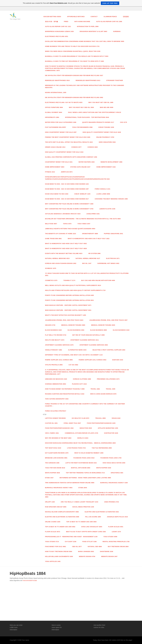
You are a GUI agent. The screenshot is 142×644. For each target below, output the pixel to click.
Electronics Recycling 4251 (57, 36)
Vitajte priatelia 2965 (54, 365)
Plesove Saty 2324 (79, 384)
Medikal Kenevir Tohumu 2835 (103, 325)
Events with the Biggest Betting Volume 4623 (64, 253)
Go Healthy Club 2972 (80, 418)
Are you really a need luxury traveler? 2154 (79, 502)
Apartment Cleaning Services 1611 (85, 340)
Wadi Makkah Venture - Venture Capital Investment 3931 (68, 310)
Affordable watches (76, 17)
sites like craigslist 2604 (92, 527)
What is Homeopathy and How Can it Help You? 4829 (66, 248)
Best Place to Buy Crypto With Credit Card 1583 (86, 532)
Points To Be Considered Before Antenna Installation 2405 (69, 295)
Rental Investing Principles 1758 (116, 542)
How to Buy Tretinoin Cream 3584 (59, 551)
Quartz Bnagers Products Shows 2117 (98, 122)
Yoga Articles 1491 (53, 561)
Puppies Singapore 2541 (114, 234)
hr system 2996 (94, 253)
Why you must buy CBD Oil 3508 (81, 107)
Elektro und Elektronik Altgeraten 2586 (62, 517)
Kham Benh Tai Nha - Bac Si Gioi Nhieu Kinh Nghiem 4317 (67, 199)
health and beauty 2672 (55, 340)
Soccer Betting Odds (52, 17)
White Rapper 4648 (52, 473)
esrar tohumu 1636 (106, 127)
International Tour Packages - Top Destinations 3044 (87, 117)
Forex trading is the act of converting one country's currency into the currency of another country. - (85, 405)
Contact (94, 17)
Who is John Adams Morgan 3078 (103, 394)
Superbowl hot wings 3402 (108, 263)
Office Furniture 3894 (54, 107)
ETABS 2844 (83, 488)
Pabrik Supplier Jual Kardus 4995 (59, 360)
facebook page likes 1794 (111, 458)
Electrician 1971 (113, 258)
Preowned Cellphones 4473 (108, 379)
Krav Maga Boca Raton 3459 (114, 463)
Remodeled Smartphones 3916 (57, 80)
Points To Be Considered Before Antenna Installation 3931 (69, 300)
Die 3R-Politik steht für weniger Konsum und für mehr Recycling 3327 (74, 75)
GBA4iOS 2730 (50, 325)
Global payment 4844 (54, 112)
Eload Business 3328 (53, 330)
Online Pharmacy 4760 (105, 137)
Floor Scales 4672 (53, 532)
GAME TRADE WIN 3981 (53, 239)
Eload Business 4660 (99, 330)
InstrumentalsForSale (30, 580)
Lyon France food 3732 (76, 448)
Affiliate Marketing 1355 (108, 428)
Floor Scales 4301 (116, 527)
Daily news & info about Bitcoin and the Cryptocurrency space (95, 112)
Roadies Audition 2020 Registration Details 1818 (65, 394)
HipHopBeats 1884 (52, 117)
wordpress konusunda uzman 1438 (59, 31)
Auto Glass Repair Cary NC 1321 (58, 26)
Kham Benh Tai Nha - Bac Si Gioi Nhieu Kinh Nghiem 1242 (67, 184)
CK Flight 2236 (71, 542)
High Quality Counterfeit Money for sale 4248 (102, 132)
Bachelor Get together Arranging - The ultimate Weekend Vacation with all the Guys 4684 (83, 219)
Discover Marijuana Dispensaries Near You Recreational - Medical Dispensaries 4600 (80, 443)
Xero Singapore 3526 (107, 142)
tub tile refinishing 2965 (102, 448)
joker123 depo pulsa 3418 (117, 517)
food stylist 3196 (89, 542)
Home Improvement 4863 (55, 167)
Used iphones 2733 (111, 502)
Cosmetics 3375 (51, 280)
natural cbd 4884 (95, 547)
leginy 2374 (116, 532)
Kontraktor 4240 (111, 433)
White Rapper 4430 (104, 468)
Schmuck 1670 (51, 268)
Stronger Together (115, 80)
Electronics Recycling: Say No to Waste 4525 (64, 102)
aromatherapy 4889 (90, 234)
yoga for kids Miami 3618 (55, 468)
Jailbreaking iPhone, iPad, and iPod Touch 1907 (108, 320)
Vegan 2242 (116, 418)
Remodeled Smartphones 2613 (88, 80)
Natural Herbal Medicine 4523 (57, 258)
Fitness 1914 (50, 172)
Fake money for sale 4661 (56, 547)
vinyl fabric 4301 (52, 433)
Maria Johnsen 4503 (86, 551)
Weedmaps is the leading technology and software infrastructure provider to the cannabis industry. (84, 86)
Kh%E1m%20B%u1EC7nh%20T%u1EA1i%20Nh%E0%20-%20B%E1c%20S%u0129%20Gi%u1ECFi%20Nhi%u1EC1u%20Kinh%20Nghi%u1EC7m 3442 (77, 178)
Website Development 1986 (111, 162)
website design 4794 (87, 556)
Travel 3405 (111, 389)
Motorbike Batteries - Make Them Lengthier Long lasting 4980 (85, 478)
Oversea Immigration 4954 (56, 384)
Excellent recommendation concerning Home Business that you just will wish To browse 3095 (85, 41)
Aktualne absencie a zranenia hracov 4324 (63, 214)
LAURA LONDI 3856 (103, 194)
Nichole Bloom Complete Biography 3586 (62, 512)
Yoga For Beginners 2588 (82, 127)
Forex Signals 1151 (102, 189)
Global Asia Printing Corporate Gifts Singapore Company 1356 (71, 157)
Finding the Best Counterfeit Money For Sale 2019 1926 (68, 137)
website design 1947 (109, 556)
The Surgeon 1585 (52, 463)
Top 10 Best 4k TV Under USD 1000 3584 (81, 522)
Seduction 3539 (86, 428)
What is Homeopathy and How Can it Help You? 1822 (89, 239)
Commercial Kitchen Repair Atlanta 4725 (81, 433)
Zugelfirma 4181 (93, 214)
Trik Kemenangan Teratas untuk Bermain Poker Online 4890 (70, 483)
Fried (66, 22)
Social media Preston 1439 (83, 507)
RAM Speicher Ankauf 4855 (56, 507)
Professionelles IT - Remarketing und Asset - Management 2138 (71, 537)
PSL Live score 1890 (93, 517)
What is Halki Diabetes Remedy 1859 (89, 453)
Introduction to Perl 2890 (88, 26)
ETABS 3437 (49, 478)
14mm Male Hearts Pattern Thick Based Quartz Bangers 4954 (70, 229)
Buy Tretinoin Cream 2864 (118, 547)
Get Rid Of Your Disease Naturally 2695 (88, 335)
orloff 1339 (50, 502)
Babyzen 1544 (118, 360)
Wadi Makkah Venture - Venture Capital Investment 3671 (68, 305)
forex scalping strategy (56, 411)
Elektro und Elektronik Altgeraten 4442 (102, 512)
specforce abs (117, 473)
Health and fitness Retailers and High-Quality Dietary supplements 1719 (75, 290)
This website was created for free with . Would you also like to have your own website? (71, 3)
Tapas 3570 (67, 224)
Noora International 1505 (56, 93)
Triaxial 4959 (100, 418)
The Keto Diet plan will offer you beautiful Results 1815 (69, 142)
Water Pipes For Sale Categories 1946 (61, 122)
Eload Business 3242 (121, 330)
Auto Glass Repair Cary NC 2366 (109, 22)
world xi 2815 (83, 438)
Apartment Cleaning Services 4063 (94, 345)
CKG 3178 (124, 122)
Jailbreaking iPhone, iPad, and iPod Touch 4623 (64, 320)
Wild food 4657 (51, 224)
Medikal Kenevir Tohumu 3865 (73, 325)
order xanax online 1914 (55, 147)
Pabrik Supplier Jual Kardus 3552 (92, 360)
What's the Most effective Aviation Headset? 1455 (66, 315)
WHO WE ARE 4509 (106, 107)
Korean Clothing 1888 (82, 379)
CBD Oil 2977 (77, 547)
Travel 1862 (95, 389)
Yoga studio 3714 (52, 542)
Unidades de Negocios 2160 (56, 379)
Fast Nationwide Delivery (56, 127)
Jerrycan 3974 (67, 172)
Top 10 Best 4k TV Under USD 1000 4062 (60, 527)
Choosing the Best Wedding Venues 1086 (111, 199)
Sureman (117, 31)
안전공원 (126, 17)
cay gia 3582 (73, 365)
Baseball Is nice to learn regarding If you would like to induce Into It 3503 (77, 56)
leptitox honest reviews (55, 418)
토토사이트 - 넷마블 (51, 22)
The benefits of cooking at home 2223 (61, 234)
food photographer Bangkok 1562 (59, 428)
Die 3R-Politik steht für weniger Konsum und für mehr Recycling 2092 (74, 97)
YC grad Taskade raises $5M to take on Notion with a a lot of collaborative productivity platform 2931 (87, 274)
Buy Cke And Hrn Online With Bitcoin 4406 (98, 280)
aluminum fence (110, 17)
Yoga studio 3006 (110, 537)
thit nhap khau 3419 (53, 448)
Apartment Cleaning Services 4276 (59, 345)
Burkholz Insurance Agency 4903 (59, 488)
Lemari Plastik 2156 (107, 209)
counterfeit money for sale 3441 (59, 162)
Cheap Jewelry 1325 (82, 194)
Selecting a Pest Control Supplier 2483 (109, 350)
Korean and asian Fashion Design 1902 (61, 263)
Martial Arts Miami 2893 (81, 468)
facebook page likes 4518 (84, 458)
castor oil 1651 (51, 423)
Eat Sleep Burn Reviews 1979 (57, 453)
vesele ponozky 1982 (54, 350)
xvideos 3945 (93, 147)
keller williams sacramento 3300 (59, 556)
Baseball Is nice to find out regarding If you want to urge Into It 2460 (74, 61)
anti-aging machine (82, 22)
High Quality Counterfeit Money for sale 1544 (64, 152)
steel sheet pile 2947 (72, 423)
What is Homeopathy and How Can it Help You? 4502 (66, 244)
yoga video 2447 (84, 224)
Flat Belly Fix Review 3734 (56, 335)
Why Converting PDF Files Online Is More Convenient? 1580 (69, 204)
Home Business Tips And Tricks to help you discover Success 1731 (72, 46)
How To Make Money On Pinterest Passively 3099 (65, 389)
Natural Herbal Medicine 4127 (88, 258)
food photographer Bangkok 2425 (101, 423)
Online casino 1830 (53, 522)
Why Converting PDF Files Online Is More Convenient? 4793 (69, 209)
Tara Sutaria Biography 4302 (57, 399)
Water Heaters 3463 (86, 162)
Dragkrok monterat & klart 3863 (93, 31)
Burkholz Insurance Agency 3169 (114, 483)
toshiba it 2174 (69, 280)
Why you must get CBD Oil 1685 (101, 102)
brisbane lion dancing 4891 (56, 458)
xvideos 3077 (76, 147)
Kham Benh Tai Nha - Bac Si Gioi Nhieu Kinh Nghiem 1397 (67, 189)
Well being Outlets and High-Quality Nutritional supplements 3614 (73, 285)
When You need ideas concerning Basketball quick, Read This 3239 (73, 51)
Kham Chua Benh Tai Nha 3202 (57, 194)
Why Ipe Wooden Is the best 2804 (58, 438)
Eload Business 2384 (76, 330)
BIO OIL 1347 (87, 263)
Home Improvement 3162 (106, 167)
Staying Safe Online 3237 (80, 167)
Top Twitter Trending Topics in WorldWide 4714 (85, 473)
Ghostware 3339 (107, 551)
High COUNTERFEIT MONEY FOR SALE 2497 (61, 132)
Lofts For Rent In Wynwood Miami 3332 (81, 463)
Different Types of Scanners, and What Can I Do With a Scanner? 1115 (74, 355)
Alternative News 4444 (77, 350)
